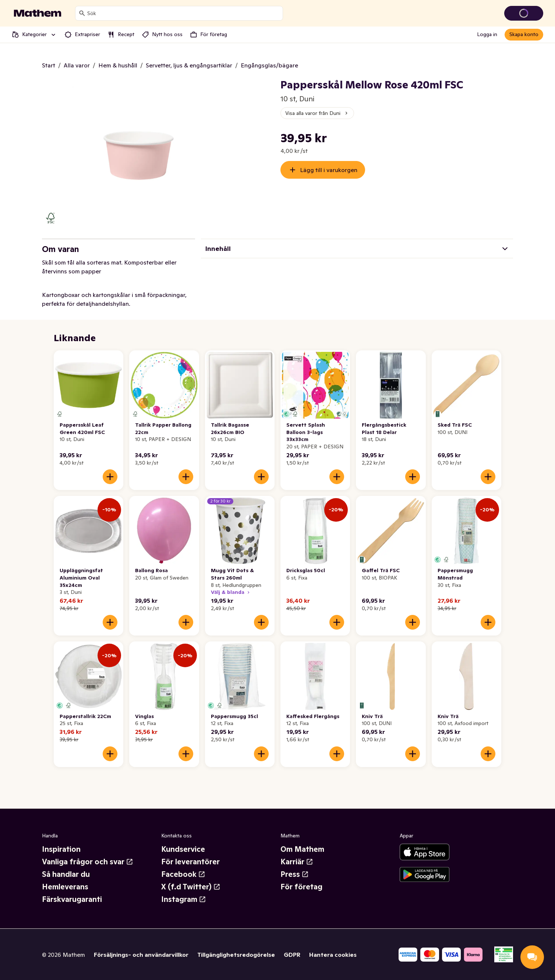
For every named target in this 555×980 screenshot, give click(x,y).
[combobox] (183, 13)
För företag (301, 887)
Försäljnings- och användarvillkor (141, 955)
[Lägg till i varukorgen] (110, 477)
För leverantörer (190, 862)
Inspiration (61, 849)
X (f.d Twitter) (191, 887)
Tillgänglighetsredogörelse (236, 955)
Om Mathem (302, 849)
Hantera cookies (333, 955)
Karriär (297, 862)
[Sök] (82, 13)
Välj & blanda (231, 592)
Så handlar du (66, 874)
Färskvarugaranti (72, 899)
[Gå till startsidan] (38, 13)
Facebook (183, 874)
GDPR (292, 955)
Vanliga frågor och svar (88, 862)
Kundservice (183, 849)
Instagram (184, 899)
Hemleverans (65, 887)
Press (295, 874)
